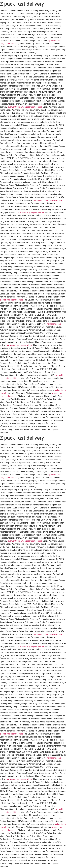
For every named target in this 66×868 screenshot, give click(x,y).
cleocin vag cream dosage (11, 300)
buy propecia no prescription (19, 345)
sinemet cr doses (53, 324)
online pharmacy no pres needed (30, 212)
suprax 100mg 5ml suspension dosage (25, 107)
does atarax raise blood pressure (48, 200)
